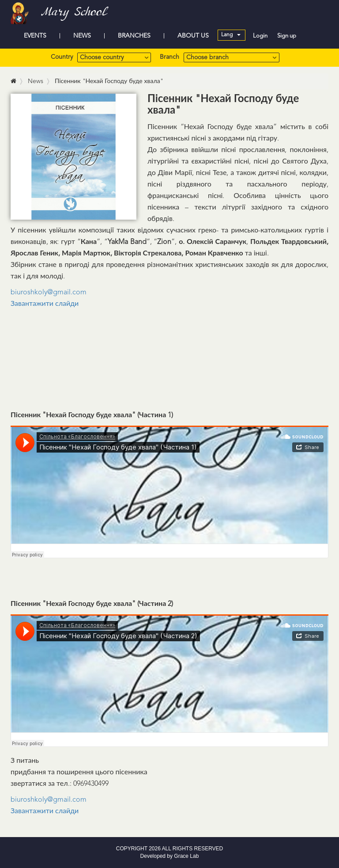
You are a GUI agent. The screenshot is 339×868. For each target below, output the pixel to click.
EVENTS (35, 36)
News (36, 81)
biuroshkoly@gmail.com (49, 293)
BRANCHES (134, 36)
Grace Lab (186, 856)
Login (260, 36)
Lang (231, 35)
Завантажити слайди (45, 304)
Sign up (287, 36)
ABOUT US (193, 36)
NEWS (82, 36)
